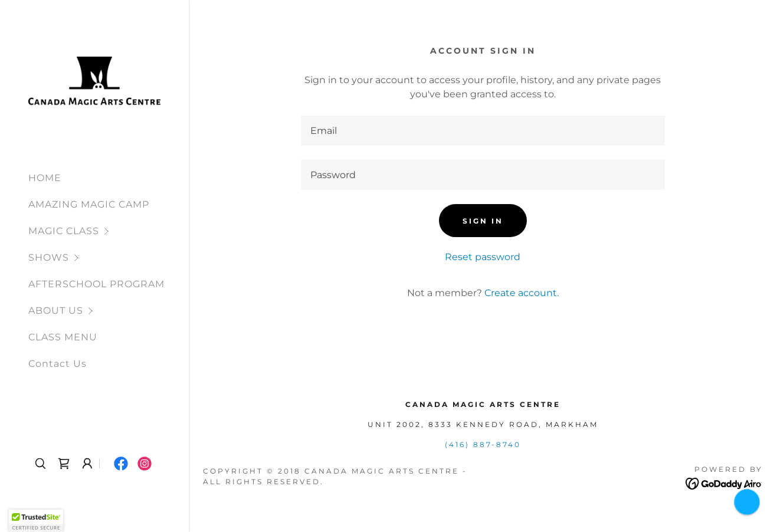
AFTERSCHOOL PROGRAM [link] (96, 284)
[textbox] (483, 131)
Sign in (483, 221)
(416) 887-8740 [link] (483, 444)
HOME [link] (45, 178)
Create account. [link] (522, 293)
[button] (109, 231)
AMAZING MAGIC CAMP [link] (89, 204)
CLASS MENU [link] (63, 337)
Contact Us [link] (58, 364)
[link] (94, 81)
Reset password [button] (483, 257)
